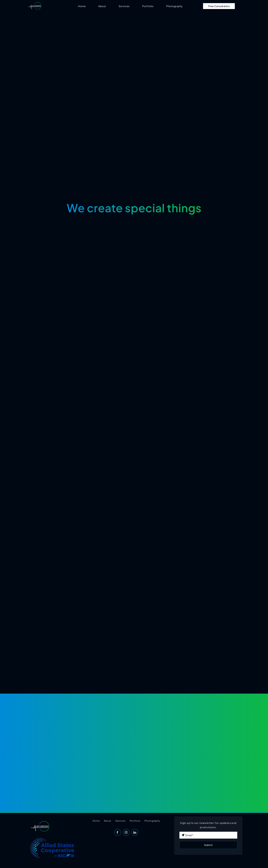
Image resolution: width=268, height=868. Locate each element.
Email (184, 828)
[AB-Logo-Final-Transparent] (35, 3)
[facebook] (118, 832)
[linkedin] (135, 832)
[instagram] (126, 832)
